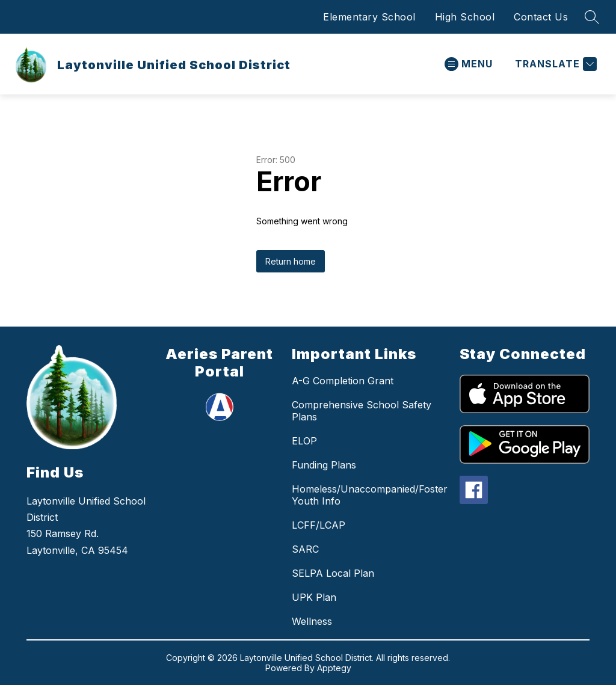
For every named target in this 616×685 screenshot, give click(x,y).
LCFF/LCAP (319, 525)
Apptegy (334, 668)
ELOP (304, 441)
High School (465, 17)
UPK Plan (314, 597)
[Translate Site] (554, 64)
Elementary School (369, 17)
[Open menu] (469, 64)
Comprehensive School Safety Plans (362, 411)
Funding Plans (324, 465)
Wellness (312, 621)
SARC (305, 549)
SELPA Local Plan (333, 573)
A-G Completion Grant (343, 381)
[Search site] (592, 17)
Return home (291, 261)
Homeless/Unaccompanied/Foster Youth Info (370, 495)
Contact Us (541, 17)
